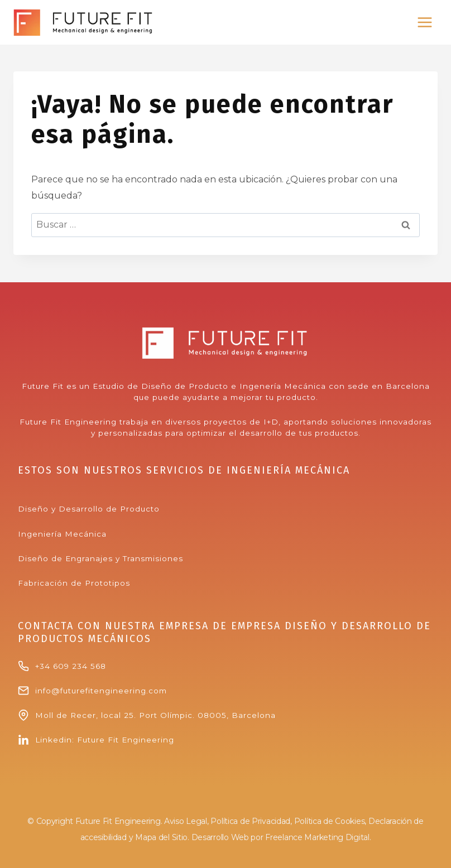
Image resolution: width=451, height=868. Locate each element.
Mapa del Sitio (161, 837)
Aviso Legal (186, 821)
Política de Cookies (330, 821)
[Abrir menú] (424, 22)
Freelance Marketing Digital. (318, 837)
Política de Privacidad (250, 821)
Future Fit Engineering (126, 740)
